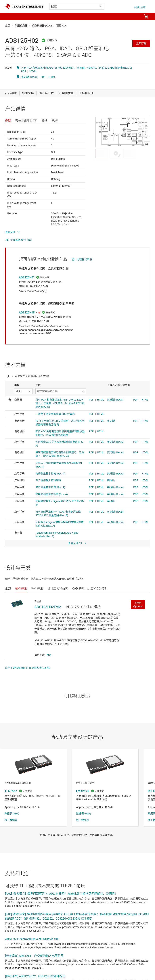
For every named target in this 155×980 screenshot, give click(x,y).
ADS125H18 (27, 312)
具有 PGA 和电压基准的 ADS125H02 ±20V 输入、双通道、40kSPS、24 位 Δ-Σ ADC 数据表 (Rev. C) (77, 68)
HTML (33, 71)
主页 (8, 26)
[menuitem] (136, 16)
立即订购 (141, 43)
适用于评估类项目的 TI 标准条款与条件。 (28, 668)
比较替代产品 (84, 259)
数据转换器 (21, 26)
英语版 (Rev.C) (29, 77)
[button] (9, 16)
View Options (138, 604)
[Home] (24, 6)
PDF (24, 71)
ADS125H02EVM (48, 607)
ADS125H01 (27, 277)
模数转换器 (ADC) (42, 26)
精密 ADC (62, 26)
